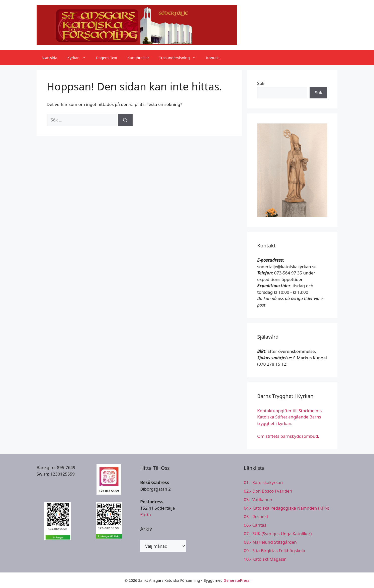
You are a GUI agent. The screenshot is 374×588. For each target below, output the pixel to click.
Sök (261, 83)
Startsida (49, 58)
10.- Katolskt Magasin (265, 559)
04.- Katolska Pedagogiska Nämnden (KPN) (287, 508)
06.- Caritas (255, 525)
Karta (146, 514)
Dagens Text (107, 58)
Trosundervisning (180, 58)
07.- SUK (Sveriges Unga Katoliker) (278, 534)
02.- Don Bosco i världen (268, 491)
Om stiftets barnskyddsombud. (288, 436)
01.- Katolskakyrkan (263, 482)
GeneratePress (237, 580)
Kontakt (213, 58)
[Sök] (125, 120)
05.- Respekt (256, 517)
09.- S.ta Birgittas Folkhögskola (275, 551)
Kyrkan (79, 58)
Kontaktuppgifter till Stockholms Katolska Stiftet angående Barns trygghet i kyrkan (289, 417)
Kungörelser (138, 58)
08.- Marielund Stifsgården (270, 542)
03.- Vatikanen (258, 499)
